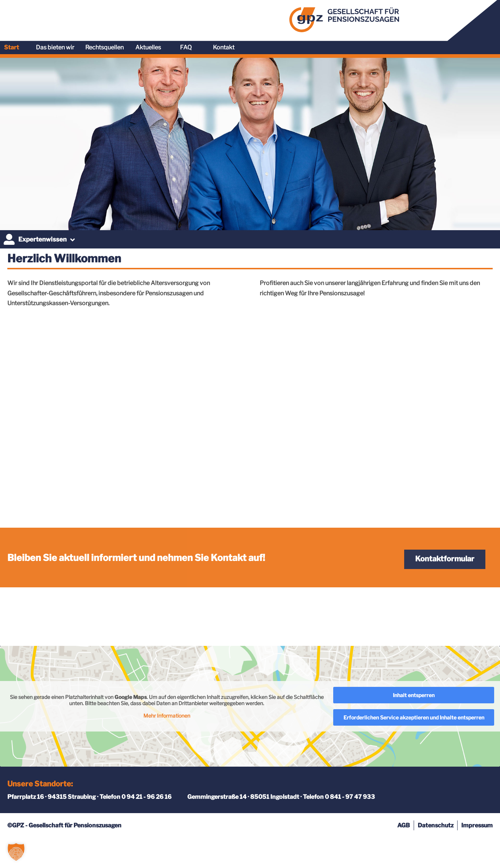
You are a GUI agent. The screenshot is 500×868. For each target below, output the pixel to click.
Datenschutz (436, 856)
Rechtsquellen (355, 18)
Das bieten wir (305, 18)
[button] (16, 852)
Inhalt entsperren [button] (414, 725)
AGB (404, 856)
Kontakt (474, 18)
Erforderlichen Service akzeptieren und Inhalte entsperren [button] (414, 748)
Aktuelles (398, 18)
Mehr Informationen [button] (167, 746)
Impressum (477, 856)
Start (262, 18)
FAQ (436, 18)
